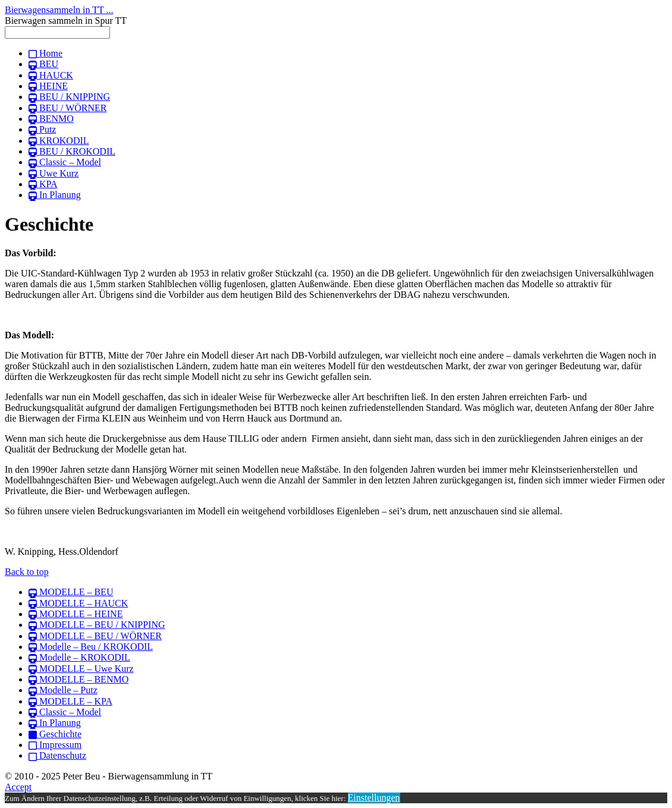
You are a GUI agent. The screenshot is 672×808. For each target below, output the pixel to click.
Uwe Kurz (54, 173)
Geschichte (55, 734)
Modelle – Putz (63, 690)
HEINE (48, 86)
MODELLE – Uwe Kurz (81, 669)
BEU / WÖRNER (67, 108)
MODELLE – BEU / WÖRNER (95, 636)
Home (45, 53)
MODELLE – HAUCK (78, 603)
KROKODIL (59, 141)
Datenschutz (57, 755)
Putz (42, 129)
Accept (18, 787)
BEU (43, 64)
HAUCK (51, 75)
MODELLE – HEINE (76, 614)
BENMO (51, 119)
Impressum (55, 745)
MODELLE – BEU (71, 592)
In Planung (55, 195)
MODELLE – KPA (70, 701)
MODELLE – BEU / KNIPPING (97, 625)
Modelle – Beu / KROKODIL (91, 647)
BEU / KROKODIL (72, 151)
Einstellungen (374, 798)
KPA (43, 184)
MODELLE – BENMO (78, 679)
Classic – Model (65, 162)
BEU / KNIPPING (69, 97)
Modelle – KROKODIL (79, 657)
